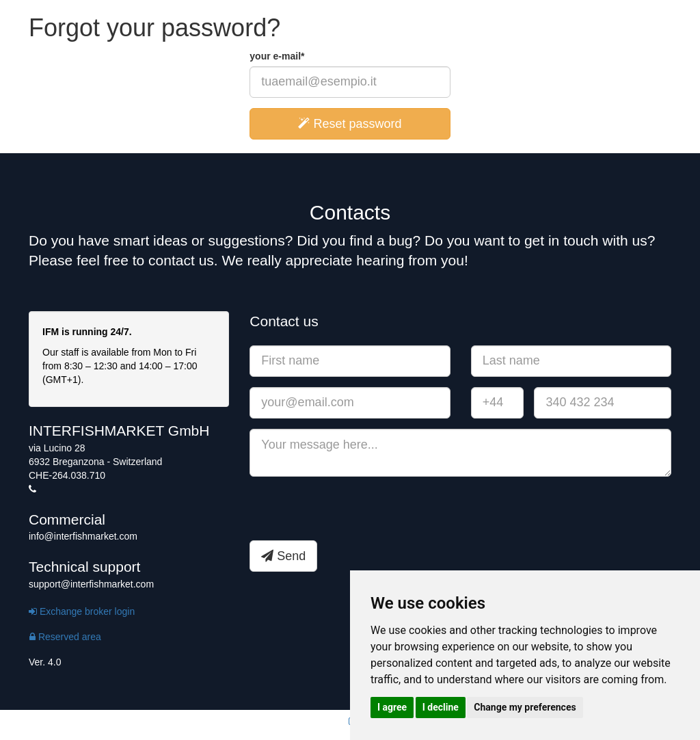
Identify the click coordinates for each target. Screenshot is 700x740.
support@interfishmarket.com (91, 584)
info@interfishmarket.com (83, 536)
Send (283, 556)
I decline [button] (441, 707)
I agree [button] (392, 707)
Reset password (350, 124)
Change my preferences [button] (525, 707)
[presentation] (353, 514)
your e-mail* (277, 56)
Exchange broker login (82, 611)
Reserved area (65, 637)
